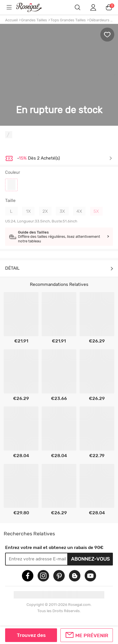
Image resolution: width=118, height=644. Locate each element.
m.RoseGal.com (33, 7)
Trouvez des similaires (31, 637)
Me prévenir (92, 635)
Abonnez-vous (90, 559)
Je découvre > (65, 158)
